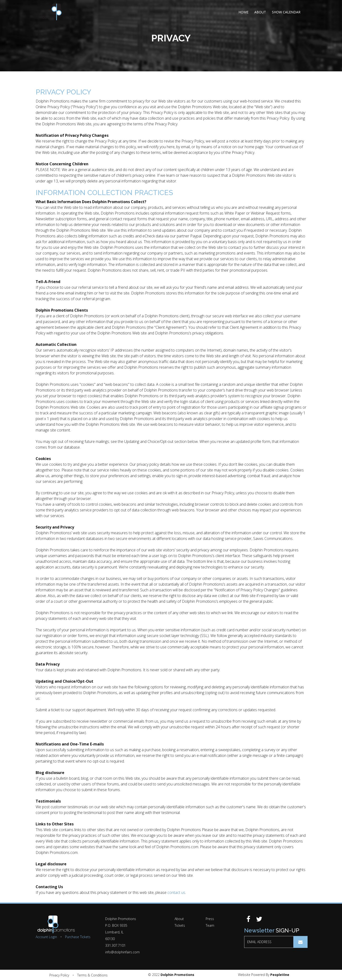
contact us (176, 892)
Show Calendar (286, 12)
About (260, 12)
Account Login (46, 937)
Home (243, 12)
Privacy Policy (59, 975)
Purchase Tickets (78, 937)
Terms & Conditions (92, 975)
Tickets (180, 925)
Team (210, 925)
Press (210, 919)
